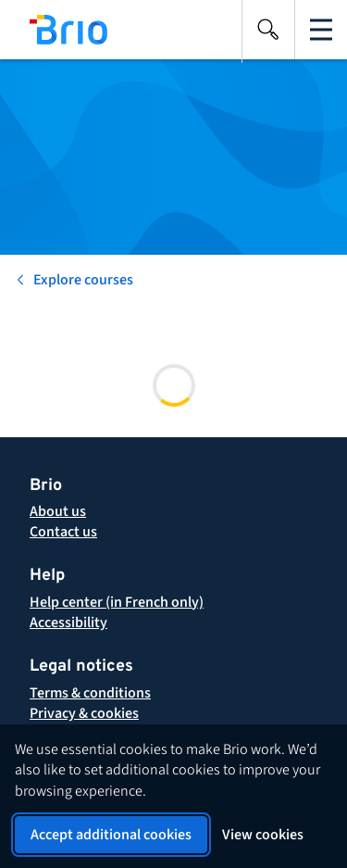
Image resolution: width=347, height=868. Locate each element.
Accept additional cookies (111, 835)
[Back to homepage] (61, 30)
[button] (90, 693)
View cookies (263, 835)
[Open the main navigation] (321, 30)
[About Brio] (58, 511)
